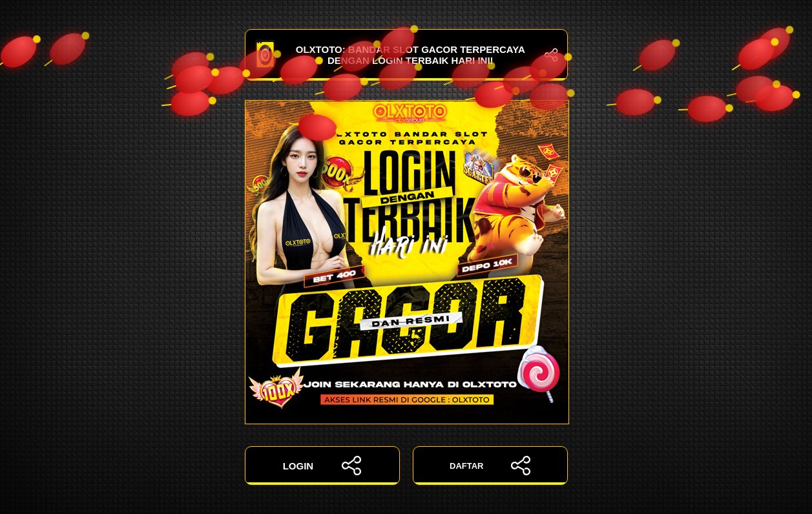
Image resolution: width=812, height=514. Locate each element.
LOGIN (322, 466)
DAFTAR (490, 466)
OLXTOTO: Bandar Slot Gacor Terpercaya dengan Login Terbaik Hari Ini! (406, 55)
